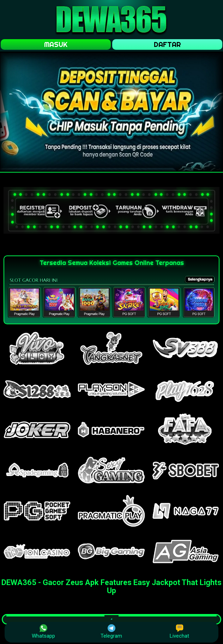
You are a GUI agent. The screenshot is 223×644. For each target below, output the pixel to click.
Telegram (111, 632)
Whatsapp (43, 632)
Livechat (179, 632)
